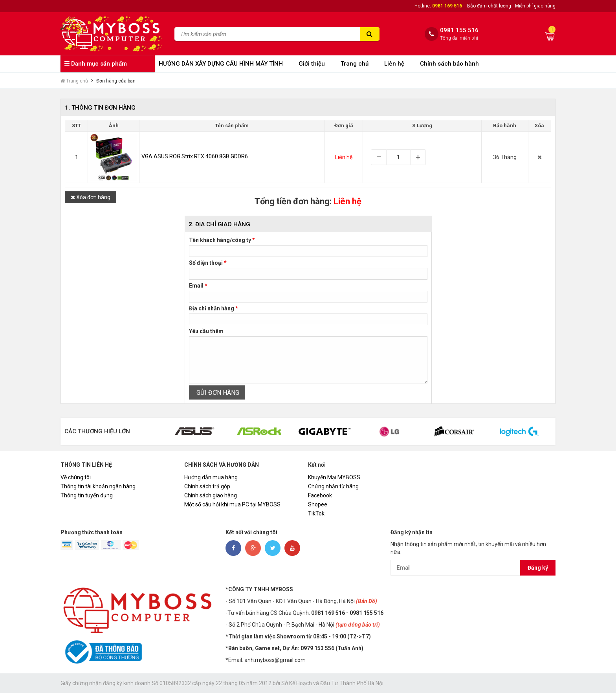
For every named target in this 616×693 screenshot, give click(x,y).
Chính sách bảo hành (449, 64)
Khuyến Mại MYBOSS (334, 477)
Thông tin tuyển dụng (87, 495)
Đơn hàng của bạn (116, 81)
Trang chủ (355, 64)
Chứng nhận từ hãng (333, 486)
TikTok (316, 513)
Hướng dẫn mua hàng (211, 477)
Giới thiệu (312, 64)
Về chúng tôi (76, 477)
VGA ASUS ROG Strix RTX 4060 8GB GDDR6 (195, 156)
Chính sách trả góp (207, 486)
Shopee (318, 504)
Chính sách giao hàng (211, 495)
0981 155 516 (459, 30)
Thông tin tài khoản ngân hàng (98, 486)
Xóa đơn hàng (91, 197)
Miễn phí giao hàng (535, 6)
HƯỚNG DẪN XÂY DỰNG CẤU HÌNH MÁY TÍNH (221, 64)
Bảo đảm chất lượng (489, 6)
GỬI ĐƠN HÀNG (217, 393)
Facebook (320, 495)
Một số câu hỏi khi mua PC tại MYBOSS (232, 504)
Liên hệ (394, 64)
